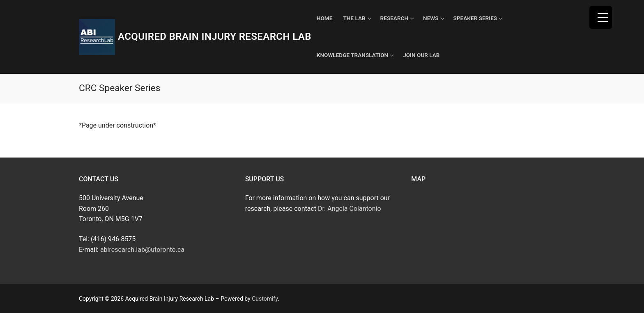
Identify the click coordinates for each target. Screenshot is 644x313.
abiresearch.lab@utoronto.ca (142, 250)
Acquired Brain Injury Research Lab (215, 37)
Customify (265, 299)
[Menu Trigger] (601, 17)
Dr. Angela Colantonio (349, 209)
